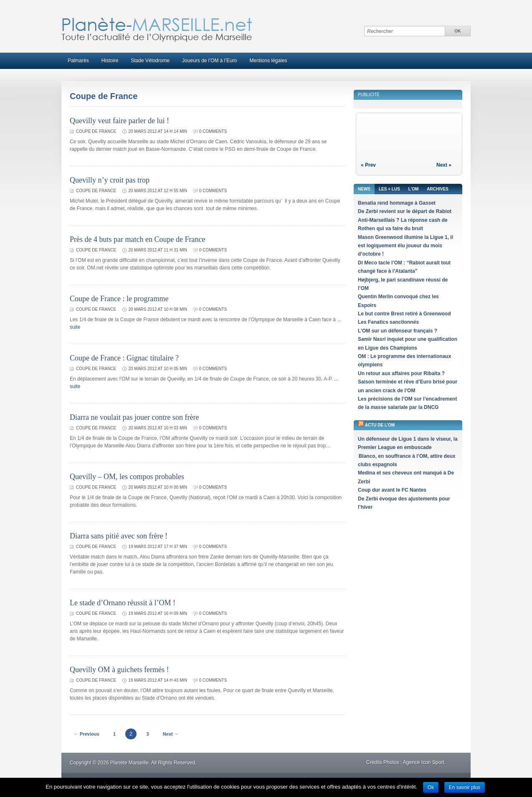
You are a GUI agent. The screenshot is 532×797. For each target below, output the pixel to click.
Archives (438, 189)
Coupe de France (96, 131)
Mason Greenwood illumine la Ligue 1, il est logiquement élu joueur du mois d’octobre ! (405, 246)
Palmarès (78, 61)
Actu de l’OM (380, 425)
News (364, 189)
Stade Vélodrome (150, 61)
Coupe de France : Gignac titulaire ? (124, 358)
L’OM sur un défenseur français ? (398, 331)
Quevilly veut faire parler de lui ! (119, 121)
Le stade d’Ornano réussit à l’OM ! (123, 603)
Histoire (110, 61)
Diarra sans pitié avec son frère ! (119, 536)
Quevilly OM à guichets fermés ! (119, 670)
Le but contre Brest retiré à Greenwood (404, 314)
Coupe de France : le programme (119, 299)
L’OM (413, 189)
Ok (431, 787)
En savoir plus (465, 787)
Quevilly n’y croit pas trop (110, 180)
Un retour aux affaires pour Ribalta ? (401, 373)
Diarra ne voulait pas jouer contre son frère (134, 417)
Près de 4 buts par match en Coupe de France (137, 239)
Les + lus (389, 189)
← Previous (87, 734)
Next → (171, 734)
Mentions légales (269, 61)
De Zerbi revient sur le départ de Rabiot (405, 211)
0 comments (213, 131)
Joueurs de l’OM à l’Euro (209, 61)
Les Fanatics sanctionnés (388, 322)
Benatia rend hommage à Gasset (397, 203)
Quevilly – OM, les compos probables (127, 477)
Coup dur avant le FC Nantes (392, 490)
